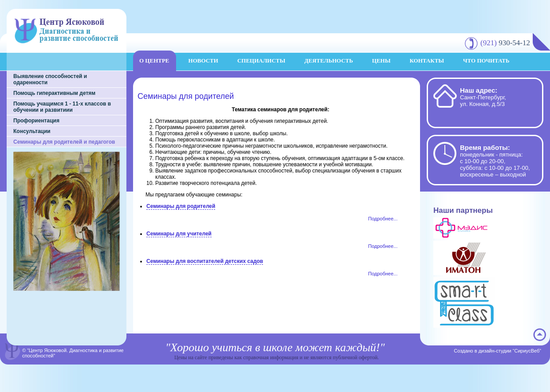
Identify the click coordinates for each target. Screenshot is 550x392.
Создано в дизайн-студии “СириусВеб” (497, 351)
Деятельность (329, 61)
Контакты (427, 61)
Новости (203, 61)
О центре (154, 61)
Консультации (32, 131)
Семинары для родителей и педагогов (64, 142)
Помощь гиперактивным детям (54, 93)
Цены (381, 61)
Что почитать (486, 61)
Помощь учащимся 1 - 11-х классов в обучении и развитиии (62, 107)
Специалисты (261, 61)
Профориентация (36, 121)
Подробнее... (383, 219)
